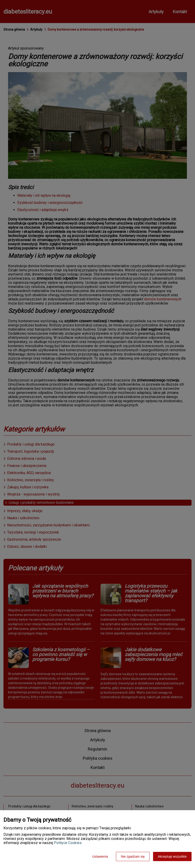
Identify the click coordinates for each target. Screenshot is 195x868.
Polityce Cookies (68, 843)
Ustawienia (100, 856)
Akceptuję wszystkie (172, 856)
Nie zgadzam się (133, 856)
